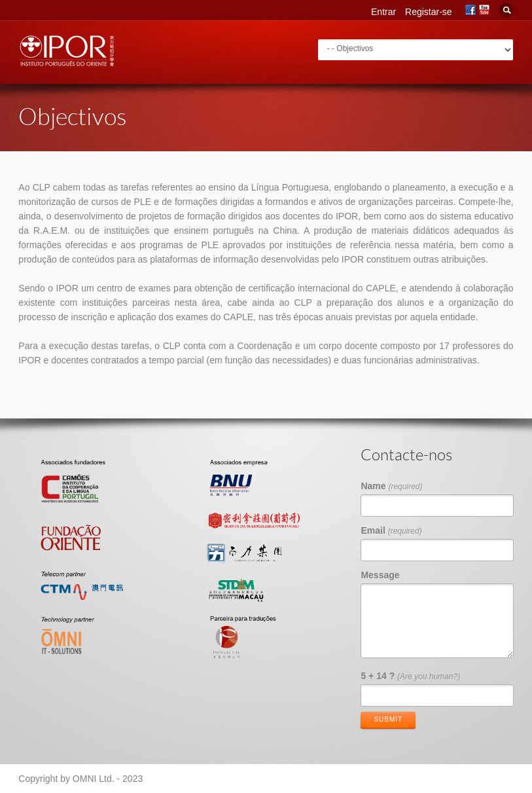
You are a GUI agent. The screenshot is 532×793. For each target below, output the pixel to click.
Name (391, 486)
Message (380, 575)
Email (391, 530)
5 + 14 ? (410, 676)
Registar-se (429, 12)
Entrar (383, 12)
